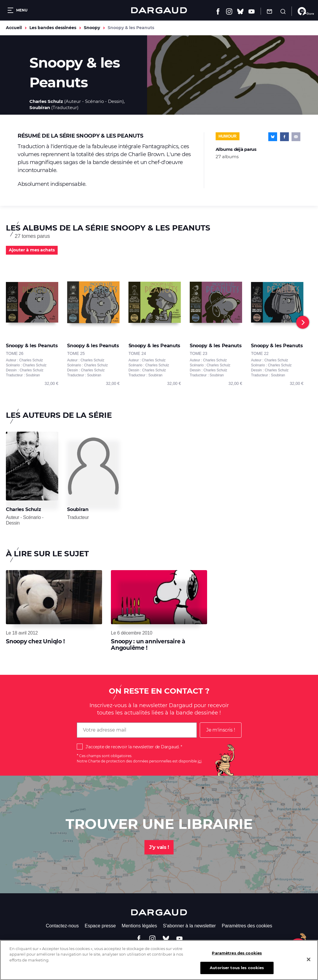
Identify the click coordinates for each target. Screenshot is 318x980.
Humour (228, 136)
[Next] (303, 322)
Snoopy (92, 28)
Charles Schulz (46, 101)
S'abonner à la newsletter (189, 926)
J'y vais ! (159, 847)
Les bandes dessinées (53, 28)
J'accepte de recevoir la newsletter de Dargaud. (133, 747)
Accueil (14, 28)
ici (200, 761)
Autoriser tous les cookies (237, 971)
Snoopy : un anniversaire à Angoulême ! (148, 645)
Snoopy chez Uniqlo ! (35, 641)
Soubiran (40, 107)
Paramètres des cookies (247, 926)
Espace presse (100, 926)
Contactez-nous (62, 926)
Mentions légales (139, 926)
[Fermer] (309, 963)
